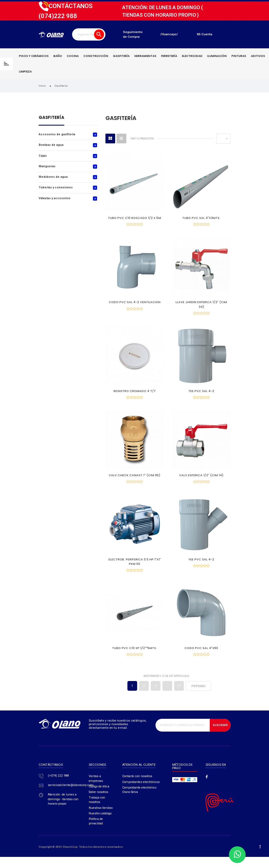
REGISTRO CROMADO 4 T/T (135, 395)
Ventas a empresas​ (96, 790)
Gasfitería (121, 56)
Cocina (73, 56)
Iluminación (217, 56)
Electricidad (192, 56)
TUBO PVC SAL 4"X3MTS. (201, 218)
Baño (58, 56)
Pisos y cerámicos (34, 56)
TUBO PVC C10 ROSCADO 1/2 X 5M (134, 218)
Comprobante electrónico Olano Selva (139, 801)
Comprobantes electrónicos (141, 793)
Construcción (96, 56)
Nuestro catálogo (100, 825)
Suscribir (220, 736)
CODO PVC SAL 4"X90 (201, 657)
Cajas (43, 156)
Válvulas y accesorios (55, 198)
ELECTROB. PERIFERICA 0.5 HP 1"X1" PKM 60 (135, 569)
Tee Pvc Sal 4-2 (201, 395)
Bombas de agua (51, 145)
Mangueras (47, 166)
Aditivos (258, 56)
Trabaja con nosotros (97, 811)
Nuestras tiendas (101, 819)
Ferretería (169, 56)
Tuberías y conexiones (56, 187)
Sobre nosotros (98, 803)
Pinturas (239, 56)
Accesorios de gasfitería (57, 134)
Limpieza (25, 72)
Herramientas (145, 56)
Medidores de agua (53, 177)
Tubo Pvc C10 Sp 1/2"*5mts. (134, 657)
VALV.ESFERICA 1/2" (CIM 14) (201, 481)
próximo (198, 697)
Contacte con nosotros (137, 787)
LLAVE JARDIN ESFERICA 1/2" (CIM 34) (201, 306)
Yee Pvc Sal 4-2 (201, 567)
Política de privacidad (96, 832)
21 (179, 697)
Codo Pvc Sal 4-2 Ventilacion (135, 304)
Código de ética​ (99, 798)
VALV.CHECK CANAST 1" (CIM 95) (134, 481)
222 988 (58, 16)
